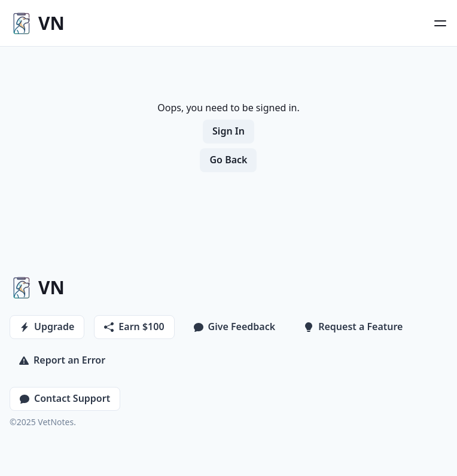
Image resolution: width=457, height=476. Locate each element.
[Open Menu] (440, 23)
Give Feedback (235, 327)
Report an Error (62, 360)
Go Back (228, 160)
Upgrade (47, 327)
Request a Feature (353, 327)
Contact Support (65, 398)
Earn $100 (134, 327)
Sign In (228, 131)
